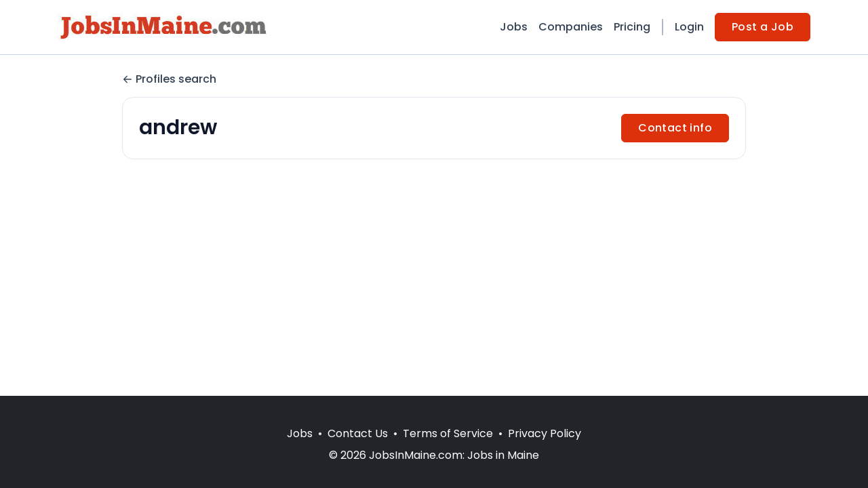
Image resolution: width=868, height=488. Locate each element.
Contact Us (358, 433)
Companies (571, 27)
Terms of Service (448, 433)
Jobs (514, 27)
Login (689, 27)
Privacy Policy (545, 433)
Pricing (632, 27)
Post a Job (763, 27)
